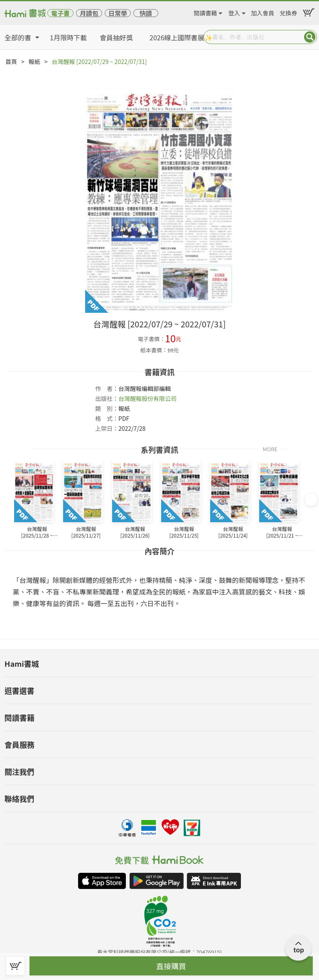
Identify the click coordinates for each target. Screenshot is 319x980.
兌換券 (289, 12)
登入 (234, 12)
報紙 (34, 61)
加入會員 (263, 12)
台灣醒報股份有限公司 (147, 398)
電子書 (60, 13)
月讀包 (89, 13)
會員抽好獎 (116, 37)
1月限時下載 (68, 37)
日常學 (118, 13)
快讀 (146, 13)
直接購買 (171, 966)
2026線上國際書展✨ (181, 37)
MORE (270, 448)
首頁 (11, 61)
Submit (310, 37)
